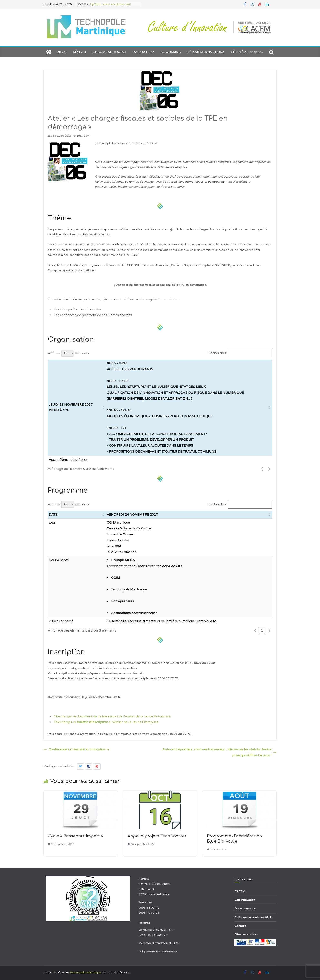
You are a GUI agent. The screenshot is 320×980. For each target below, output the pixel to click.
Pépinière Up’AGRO (247, 52)
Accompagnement (109, 52)
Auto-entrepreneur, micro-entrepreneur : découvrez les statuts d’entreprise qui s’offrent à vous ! (219, 752)
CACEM (240, 891)
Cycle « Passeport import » (75, 836)
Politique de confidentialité (253, 917)
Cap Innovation (245, 900)
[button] (103, 408)
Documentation (245, 908)
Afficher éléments (68, 353)
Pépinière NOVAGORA (206, 52)
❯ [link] (269, 469)
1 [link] (262, 630)
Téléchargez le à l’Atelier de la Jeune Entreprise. (106, 722)
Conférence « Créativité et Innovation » (76, 749)
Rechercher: (218, 353)
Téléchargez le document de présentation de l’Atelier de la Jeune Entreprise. (112, 716)
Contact (240, 926)
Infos (62, 52)
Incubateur (143, 52)
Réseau (79, 52)
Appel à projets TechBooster (157, 836)
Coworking (171, 52)
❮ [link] (262, 469)
